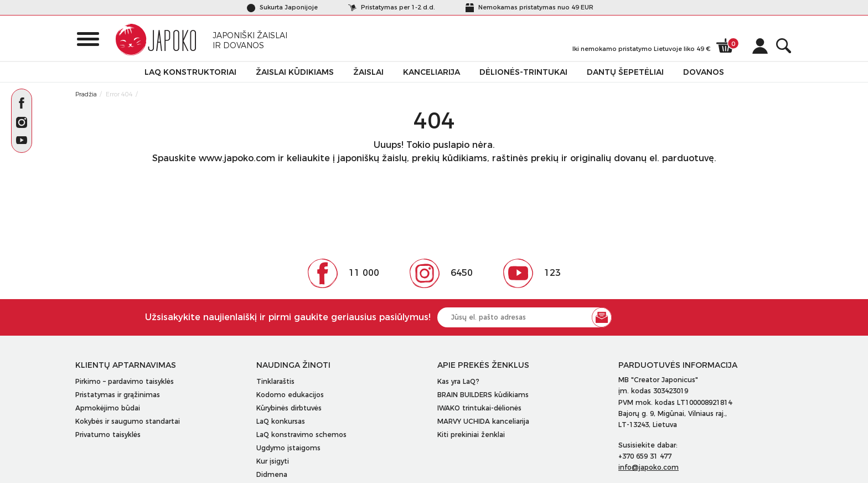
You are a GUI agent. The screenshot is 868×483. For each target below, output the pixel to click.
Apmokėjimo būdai (108, 408)
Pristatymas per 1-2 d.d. (392, 7)
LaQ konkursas (281, 421)
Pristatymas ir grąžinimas (118, 395)
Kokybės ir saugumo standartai (128, 421)
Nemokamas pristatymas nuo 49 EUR (529, 7)
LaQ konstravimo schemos (301, 435)
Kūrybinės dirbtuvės (289, 408)
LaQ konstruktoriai (190, 72)
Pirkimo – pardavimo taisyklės (125, 381)
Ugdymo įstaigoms (288, 448)
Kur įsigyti (273, 461)
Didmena (272, 474)
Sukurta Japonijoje (282, 7)
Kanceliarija (432, 72)
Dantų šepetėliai (625, 72)
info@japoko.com (649, 467)
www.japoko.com (237, 158)
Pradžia (86, 94)
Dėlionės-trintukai (523, 72)
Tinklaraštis (275, 381)
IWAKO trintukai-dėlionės (479, 408)
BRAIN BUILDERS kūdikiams (483, 395)
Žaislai (368, 72)
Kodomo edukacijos (290, 395)
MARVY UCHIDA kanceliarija (483, 421)
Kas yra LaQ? (458, 381)
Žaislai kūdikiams (295, 72)
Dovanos (704, 72)
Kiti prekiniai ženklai (471, 435)
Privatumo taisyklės (108, 435)
